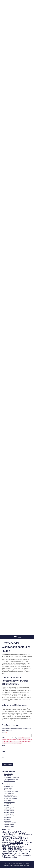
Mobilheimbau (8, 818)
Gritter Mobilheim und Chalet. (22, 866)
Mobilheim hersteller (9, 811)
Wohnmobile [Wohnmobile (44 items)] (14, 851)
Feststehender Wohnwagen (11, 792)
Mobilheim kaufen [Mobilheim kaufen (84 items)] (11, 849)
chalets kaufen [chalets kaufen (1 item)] (29, 834)
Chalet (13, 863)
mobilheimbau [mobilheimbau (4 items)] (6, 843)
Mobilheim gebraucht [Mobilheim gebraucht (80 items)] (13, 847)
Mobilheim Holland (9, 812)
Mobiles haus (7, 804)
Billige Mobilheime (9, 786)
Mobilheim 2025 (8, 776)
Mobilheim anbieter (9, 807)
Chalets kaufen (8, 790)
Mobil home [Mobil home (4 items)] (24, 849)
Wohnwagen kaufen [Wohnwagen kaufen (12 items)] (9, 857)
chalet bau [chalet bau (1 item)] (24, 832)
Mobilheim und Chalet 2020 (11, 777)
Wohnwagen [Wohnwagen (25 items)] (7, 855)
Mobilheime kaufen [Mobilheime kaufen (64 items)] (19, 845)
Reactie (4, 732)
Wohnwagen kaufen (9, 826)
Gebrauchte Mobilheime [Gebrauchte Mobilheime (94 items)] (15, 838)
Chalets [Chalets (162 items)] (21, 834)
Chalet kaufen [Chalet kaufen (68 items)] (9, 834)
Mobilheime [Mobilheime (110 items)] (17, 842)
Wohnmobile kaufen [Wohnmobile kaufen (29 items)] (19, 853)
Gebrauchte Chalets (9, 793)
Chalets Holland (8, 788)
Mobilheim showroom (10, 781)
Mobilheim (7, 805)
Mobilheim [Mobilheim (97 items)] (21, 840)
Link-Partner (26, 863)
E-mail (4, 751)
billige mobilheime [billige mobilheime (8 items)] (8, 832)
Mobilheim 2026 (8, 774)
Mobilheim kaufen (9, 814)
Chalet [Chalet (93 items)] (18, 832)
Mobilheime (7, 819)
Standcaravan (8, 821)
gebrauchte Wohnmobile (10, 797)
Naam (4, 745)
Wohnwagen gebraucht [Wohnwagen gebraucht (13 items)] (22, 855)
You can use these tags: (17, 741)
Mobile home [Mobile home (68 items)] (8, 840)
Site (3, 757)
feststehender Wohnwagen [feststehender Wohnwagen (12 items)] (12, 836)
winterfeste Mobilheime (10, 823)
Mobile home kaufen (9, 802)
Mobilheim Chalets (9, 809)
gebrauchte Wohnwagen (10, 798)
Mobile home (7, 800)
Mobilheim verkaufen (9, 816)
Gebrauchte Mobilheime (10, 795)
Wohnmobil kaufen (9, 824)
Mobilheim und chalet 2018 (11, 779)
